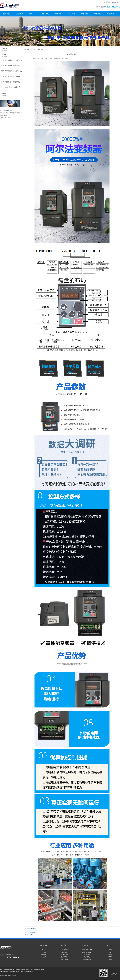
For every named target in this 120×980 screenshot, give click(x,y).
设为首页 (108, 2)
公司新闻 (43, 950)
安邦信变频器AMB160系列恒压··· (12, 71)
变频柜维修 (87, 955)
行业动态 (43, 952)
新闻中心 (32, 14)
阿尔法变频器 (64, 959)
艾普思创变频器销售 (87, 952)
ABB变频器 (64, 952)
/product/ (33, 928)
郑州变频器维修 (28, 972)
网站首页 (6, 14)
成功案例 (71, 14)
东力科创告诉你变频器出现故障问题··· (12, 82)
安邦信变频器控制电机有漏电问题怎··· (12, 76)
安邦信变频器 (64, 950)
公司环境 (110, 959)
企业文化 (110, 952)
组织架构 (110, 955)
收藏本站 (116, 2)
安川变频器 (64, 957)
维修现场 (97, 14)
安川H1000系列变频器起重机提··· (12, 87)
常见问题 (43, 955)
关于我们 (19, 14)
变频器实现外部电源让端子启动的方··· (12, 66)
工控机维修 (87, 957)
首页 (36, 50)
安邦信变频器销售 (87, 950)
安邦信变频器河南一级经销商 (12, 60)
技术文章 (43, 957)
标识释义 (110, 957)
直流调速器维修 (87, 959)
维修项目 (58, 14)
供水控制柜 (33, 932)
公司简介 (110, 950)
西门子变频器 (64, 955)
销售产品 (45, 14)
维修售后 (84, 14)
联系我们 (110, 14)
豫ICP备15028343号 (10, 976)
